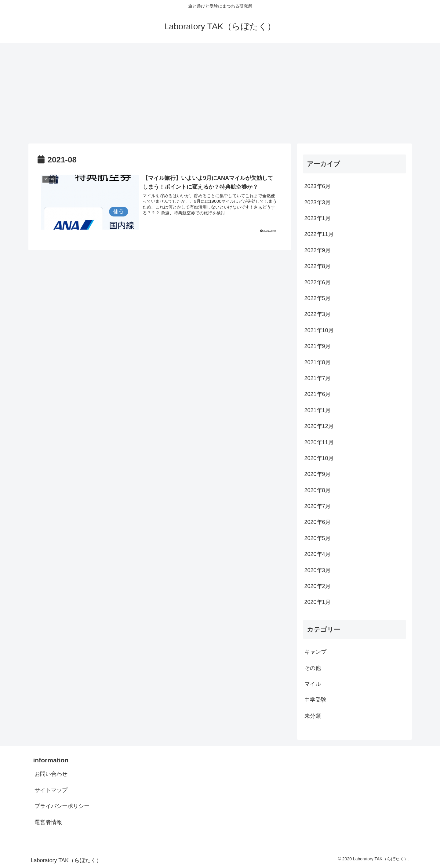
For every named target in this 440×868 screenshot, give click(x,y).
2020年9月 (318, 474)
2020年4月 (318, 554)
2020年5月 (318, 538)
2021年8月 (318, 362)
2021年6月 (318, 394)
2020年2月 (318, 586)
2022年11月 (319, 234)
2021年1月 (318, 410)
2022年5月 (318, 298)
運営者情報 (48, 822)
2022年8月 (318, 266)
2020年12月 (319, 426)
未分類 (313, 716)
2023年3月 (318, 202)
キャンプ (315, 652)
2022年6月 (318, 282)
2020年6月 (318, 522)
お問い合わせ (51, 774)
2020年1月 (318, 602)
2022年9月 (318, 250)
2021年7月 (318, 378)
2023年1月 (318, 218)
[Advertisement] (220, 93)
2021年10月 (319, 330)
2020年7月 (318, 506)
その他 (313, 668)
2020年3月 (318, 570)
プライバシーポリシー (62, 806)
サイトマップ (51, 790)
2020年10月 (319, 458)
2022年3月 (318, 314)
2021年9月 (318, 346)
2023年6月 (318, 186)
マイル (313, 684)
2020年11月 (319, 442)
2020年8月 (318, 490)
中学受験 (315, 700)
